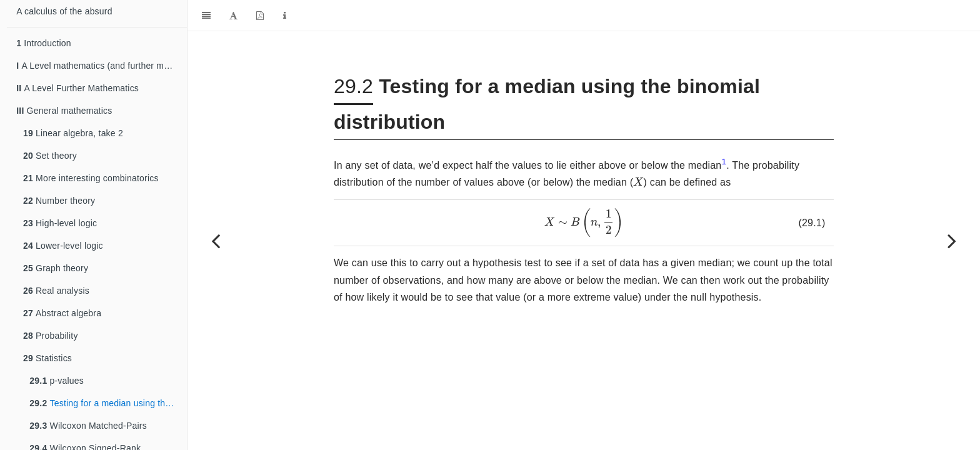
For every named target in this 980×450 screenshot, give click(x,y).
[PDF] (260, 16)
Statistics (47, 358)
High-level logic (60, 223)
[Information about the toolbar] (285, 16)
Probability (51, 336)
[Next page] (952, 241)
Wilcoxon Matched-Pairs (88, 426)
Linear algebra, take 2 (73, 133)
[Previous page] (216, 241)
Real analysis (56, 291)
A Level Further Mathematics (77, 88)
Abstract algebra (62, 313)
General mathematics (64, 111)
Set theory (50, 156)
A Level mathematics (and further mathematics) (102, 66)
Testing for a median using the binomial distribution (108, 403)
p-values (57, 381)
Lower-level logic (63, 246)
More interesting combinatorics (91, 178)
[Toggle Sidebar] (206, 16)
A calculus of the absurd (64, 11)
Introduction (44, 43)
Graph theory (56, 268)
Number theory (59, 201)
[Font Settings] (233, 16)
